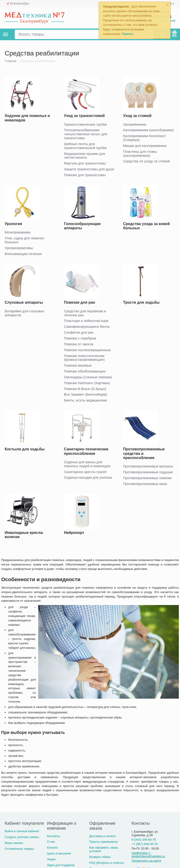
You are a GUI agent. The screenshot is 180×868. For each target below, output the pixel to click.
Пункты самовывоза (103, 845)
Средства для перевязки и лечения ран (86, 315)
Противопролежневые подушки (148, 476)
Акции (51, 863)
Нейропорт (74, 536)
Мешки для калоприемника (145, 146)
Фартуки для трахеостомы (85, 164)
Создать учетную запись (22, 841)
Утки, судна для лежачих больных (25, 241)
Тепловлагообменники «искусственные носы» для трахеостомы (86, 135)
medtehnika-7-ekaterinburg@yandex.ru (148, 858)
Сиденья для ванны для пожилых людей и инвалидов (88, 467)
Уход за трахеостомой (84, 116)
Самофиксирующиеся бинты (87, 329)
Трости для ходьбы (141, 304)
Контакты (53, 840)
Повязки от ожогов (79, 346)
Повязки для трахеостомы (85, 176)
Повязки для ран (80, 304)
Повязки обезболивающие (85, 374)
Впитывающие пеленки (24, 255)
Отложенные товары (19, 852)
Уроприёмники (135, 125)
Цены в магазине (59, 857)
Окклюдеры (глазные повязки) (89, 380)
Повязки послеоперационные (88, 352)
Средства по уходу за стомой (147, 162)
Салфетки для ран (79, 334)
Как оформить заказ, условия (104, 853)
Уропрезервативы (19, 249)
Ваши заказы (14, 846)
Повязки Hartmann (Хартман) (88, 386)
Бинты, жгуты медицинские (86, 403)
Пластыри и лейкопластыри (87, 323)
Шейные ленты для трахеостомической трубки (86, 146)
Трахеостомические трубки (86, 125)
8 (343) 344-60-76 (144, 843)
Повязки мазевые (78, 368)
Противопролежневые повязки (148, 481)
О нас (51, 845)
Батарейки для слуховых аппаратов (25, 315)
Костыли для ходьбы (25, 452)
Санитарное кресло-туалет (86, 475)
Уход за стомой (137, 116)
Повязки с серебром (81, 341)
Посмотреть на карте (146, 864)
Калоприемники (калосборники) (149, 130)
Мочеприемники (18, 234)
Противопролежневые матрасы (149, 470)
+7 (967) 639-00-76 (145, 848)
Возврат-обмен (100, 860)
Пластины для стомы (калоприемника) (140, 154)
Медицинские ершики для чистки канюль (85, 156)
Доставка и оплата (102, 840)
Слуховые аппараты (24, 304)
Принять (128, 34)
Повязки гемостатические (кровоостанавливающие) (85, 360)
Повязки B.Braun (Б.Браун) (86, 392)
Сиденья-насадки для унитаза (89, 481)
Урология (13, 225)
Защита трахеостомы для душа (90, 170)
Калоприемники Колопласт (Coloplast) (145, 138)
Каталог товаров (6, 34)
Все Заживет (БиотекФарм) (86, 398)
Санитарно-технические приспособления (86, 454)
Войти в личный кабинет (22, 835)
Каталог (52, 851)
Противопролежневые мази (146, 487)
